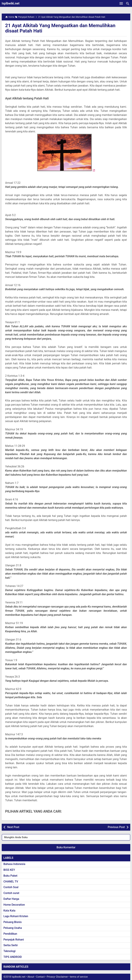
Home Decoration (14, 905)
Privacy (51, 977)
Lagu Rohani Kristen (16, 916)
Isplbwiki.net (11, 3)
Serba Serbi (11, 945)
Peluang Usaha (13, 928)
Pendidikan (10, 934)
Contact (40, 977)
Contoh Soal (11, 887)
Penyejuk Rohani (14, 940)
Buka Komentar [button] (66, 847)
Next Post (13, 827)
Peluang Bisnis (13, 922)
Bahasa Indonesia (14, 864)
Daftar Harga (11, 899)
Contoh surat (11, 893)
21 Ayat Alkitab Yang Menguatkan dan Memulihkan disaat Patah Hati (60, 28)
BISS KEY (9, 870)
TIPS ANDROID (13, 957)
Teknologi (9, 951)
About (31, 977)
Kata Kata (9, 911)
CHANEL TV (11, 882)
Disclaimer (62, 977)
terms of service (79, 977)
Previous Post (116, 827)
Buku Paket (10, 876)
